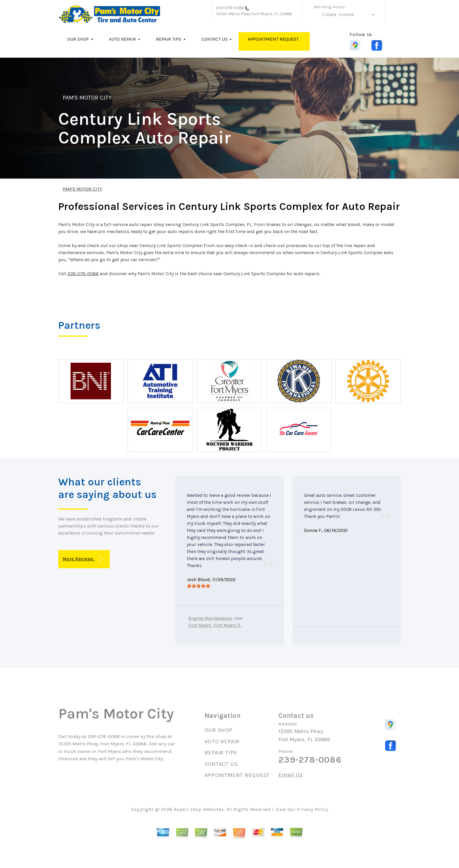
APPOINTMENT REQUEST (273, 39)
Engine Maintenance (210, 618)
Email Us (291, 775)
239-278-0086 (230, 8)
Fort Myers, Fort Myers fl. (215, 625)
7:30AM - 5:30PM (338, 15)
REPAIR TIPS (169, 39)
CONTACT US (214, 39)
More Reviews (83, 559)
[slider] (198, 586)
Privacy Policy (312, 809)
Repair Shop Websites (199, 809)
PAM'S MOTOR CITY (87, 98)
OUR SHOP (78, 39)
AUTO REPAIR (122, 39)
